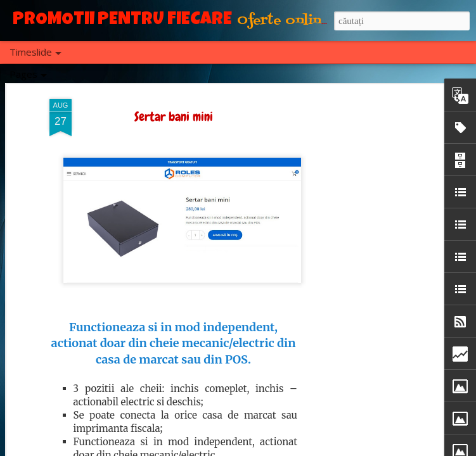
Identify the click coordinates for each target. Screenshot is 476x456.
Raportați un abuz (314, 449)
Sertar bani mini (174, 107)
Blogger (271, 449)
